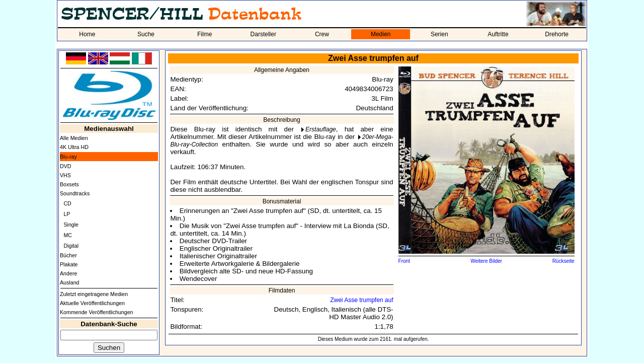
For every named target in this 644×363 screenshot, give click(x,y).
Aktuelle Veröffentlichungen (92, 303)
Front (404, 261)
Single (71, 225)
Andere (68, 273)
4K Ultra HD (74, 147)
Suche (146, 34)
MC (68, 235)
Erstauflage (321, 129)
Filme (205, 34)
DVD (66, 166)
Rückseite (563, 261)
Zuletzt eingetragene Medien (94, 294)
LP (67, 214)
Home (87, 34)
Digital (71, 246)
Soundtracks (75, 193)
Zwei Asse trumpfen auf (361, 300)
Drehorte (557, 34)
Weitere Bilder (486, 261)
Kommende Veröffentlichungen (97, 312)
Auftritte (498, 34)
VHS (65, 175)
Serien (439, 34)
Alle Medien (74, 138)
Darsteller (263, 34)
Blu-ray (68, 157)
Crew (322, 34)
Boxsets (69, 184)
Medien (381, 34)
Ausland (70, 282)
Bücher (68, 255)
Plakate (69, 264)
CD (67, 203)
